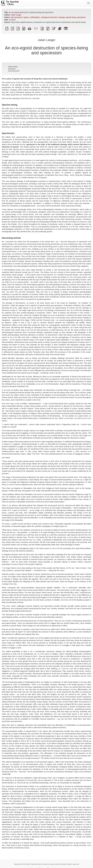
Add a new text (73, 864)
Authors (39, 864)
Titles (33, 864)
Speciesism (12, 69)
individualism (35, 17)
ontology (62, 17)
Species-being (13, 67)
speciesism (81, 17)
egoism (26, 17)
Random (17, 864)
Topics (46, 864)
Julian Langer (16, 15)
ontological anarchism (49, 17)
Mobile (64, 864)
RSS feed (26, 864)
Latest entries (55, 864)
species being (71, 17)
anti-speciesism (17, 17)
